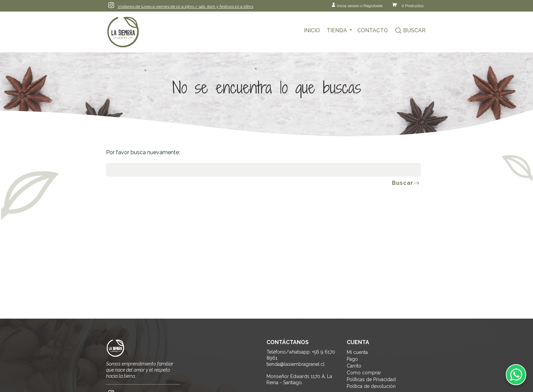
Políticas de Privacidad (371, 379)
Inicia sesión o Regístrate (360, 6)
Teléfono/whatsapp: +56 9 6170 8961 (301, 355)
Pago (352, 359)
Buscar (414, 30)
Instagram (111, 5)
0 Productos (412, 6)
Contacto (373, 30)
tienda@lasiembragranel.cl (296, 364)
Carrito (354, 366)
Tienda (337, 30)
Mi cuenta (357, 352)
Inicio (312, 30)
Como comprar (364, 373)
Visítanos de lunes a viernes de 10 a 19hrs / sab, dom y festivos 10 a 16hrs (185, 6)
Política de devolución (371, 386)
